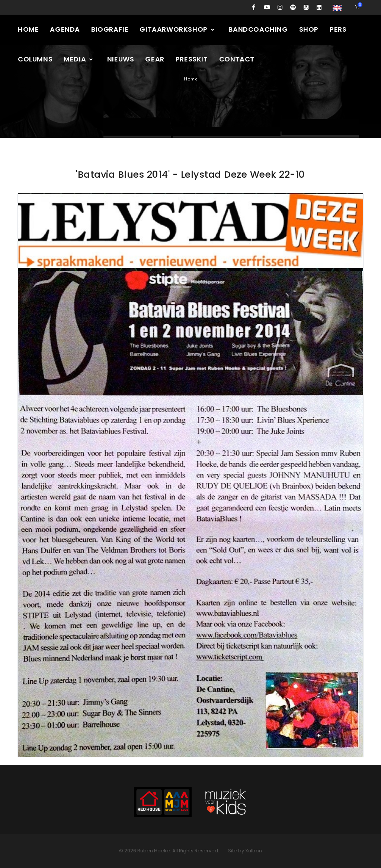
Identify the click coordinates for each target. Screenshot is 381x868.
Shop (309, 29)
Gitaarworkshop (177, 29)
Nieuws (121, 59)
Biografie (110, 29)
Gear (155, 59)
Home (28, 29)
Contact (237, 59)
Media (79, 59)
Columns (35, 59)
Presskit (192, 59)
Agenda (65, 29)
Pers (338, 29)
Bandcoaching (258, 29)
